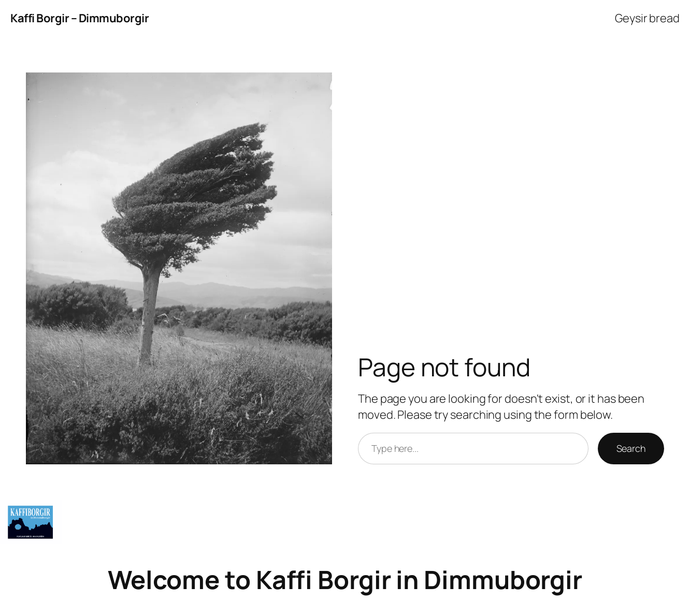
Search (631, 448)
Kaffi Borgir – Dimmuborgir (80, 18)
